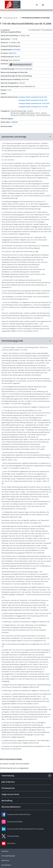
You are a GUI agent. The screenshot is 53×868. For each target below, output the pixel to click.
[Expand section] (50, 776)
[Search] (37, 5)
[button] (26, 137)
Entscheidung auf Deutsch (20, 65)
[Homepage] (1, 18)
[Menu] (43, 5)
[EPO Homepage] (13, 5)
